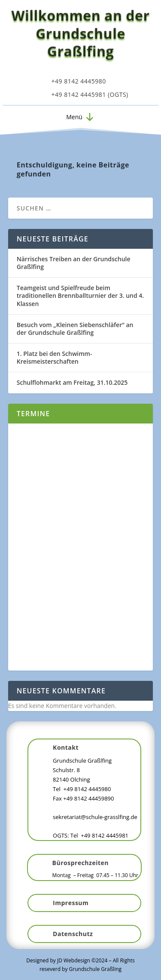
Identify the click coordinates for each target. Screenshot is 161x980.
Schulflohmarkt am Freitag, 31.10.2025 (72, 382)
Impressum (71, 903)
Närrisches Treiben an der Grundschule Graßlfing (74, 263)
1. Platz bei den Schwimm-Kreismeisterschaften (55, 357)
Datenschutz (73, 934)
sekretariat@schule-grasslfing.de (95, 817)
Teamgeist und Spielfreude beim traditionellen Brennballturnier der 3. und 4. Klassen (80, 295)
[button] (74, 117)
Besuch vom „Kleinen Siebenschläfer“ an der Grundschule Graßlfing (75, 329)
